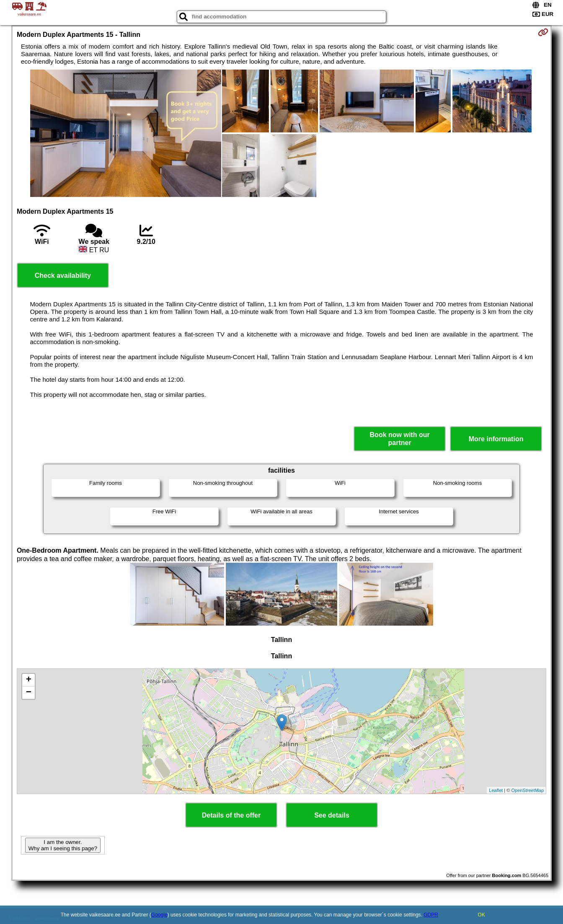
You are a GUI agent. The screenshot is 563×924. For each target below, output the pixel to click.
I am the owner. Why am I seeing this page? (63, 845)
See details (332, 815)
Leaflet (496, 790)
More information (496, 439)
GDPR (431, 915)
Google (159, 915)
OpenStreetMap (527, 790)
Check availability (63, 276)
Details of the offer (231, 815)
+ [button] (29, 680)
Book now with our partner (400, 439)
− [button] (29, 693)
